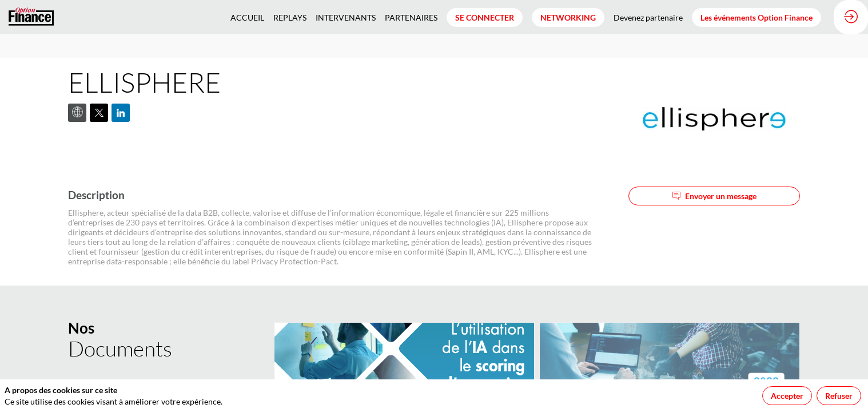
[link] (247, 17)
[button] (485, 17)
